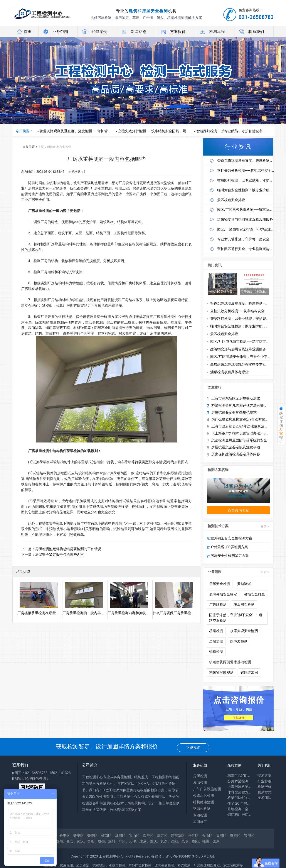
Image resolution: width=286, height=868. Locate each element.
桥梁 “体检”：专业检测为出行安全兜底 (239, 798)
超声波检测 (239, 641)
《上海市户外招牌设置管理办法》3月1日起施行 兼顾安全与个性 (240, 433)
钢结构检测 (202, 809)
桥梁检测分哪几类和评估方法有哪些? (240, 405)
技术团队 (264, 798)
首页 (24, 32)
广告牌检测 (218, 604)
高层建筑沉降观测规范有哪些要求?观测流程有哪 (248, 364)
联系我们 (251, 32)
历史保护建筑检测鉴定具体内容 (236, 454)
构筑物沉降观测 (221, 672)
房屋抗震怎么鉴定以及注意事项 (236, 447)
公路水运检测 (204, 796)
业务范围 (56, 32)
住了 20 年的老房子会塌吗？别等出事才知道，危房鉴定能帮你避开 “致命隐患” (239, 803)
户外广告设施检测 (207, 789)
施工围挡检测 (244, 604)
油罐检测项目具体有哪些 (229, 372)
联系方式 (264, 792)
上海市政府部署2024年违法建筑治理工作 (240, 426)
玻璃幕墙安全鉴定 (223, 594)
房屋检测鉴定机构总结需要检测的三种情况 (68, 549)
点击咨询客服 (238, 510)
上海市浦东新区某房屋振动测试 (236, 398)
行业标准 (264, 781)
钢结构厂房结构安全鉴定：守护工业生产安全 (239, 815)
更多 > (265, 526)
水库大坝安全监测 (244, 631)
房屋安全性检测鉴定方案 (228, 556)
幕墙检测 (200, 782)
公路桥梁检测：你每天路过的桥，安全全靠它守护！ (239, 781)
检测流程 (212, 32)
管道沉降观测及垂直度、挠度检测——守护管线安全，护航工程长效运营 (95, 131)
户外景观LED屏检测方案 (227, 547)
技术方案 (264, 776)
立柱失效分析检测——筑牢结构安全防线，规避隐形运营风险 (164, 131)
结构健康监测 (204, 802)
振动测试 (244, 584)
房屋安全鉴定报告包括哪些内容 (59, 555)
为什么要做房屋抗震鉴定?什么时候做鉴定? (240, 419)
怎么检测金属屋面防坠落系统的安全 (239, 440)
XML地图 (208, 856)
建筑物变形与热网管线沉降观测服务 (238, 349)
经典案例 (95, 32)
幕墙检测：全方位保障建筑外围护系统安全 (239, 809)
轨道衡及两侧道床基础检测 (230, 662)
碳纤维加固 (249, 672)
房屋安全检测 (220, 584)
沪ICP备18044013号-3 (183, 856)
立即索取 (193, 748)
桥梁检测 (216, 631)
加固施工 (200, 822)
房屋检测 (200, 776)
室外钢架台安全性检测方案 (230, 538)
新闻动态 (134, 32)
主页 (41, 147)
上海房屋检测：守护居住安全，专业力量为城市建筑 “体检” (239, 787)
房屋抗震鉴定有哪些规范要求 (234, 412)
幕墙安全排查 (254, 594)
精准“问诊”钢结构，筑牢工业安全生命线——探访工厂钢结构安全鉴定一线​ (239, 776)
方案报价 (173, 32)
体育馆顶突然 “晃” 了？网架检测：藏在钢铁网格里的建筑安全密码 (239, 792)
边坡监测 (216, 641)
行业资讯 (65, 147)
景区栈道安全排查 (224, 334)
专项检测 (200, 815)
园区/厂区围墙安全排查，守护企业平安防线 (244, 357)
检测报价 (264, 787)
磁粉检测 (216, 652)
